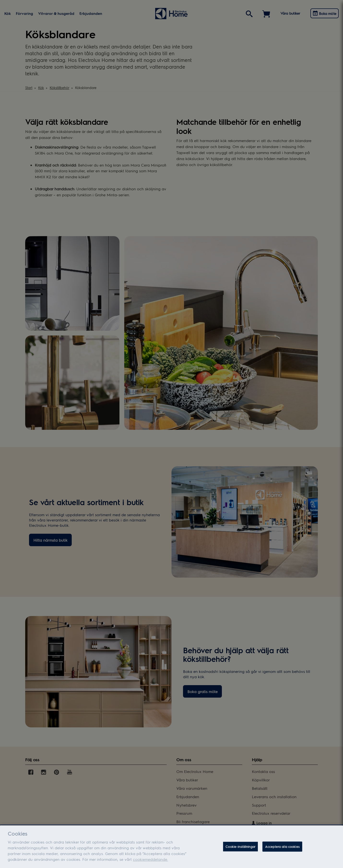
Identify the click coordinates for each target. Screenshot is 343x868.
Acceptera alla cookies (282, 849)
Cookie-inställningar (240, 849)
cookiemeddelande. (151, 862)
